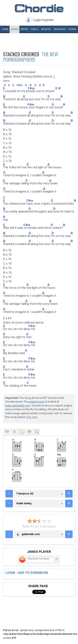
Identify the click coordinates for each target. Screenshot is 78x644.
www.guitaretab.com (18, 406)
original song (36, 402)
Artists (24, 29)
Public (35, 29)
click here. (32, 417)
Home (5, 29)
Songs (15, 29)
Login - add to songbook (27, 573)
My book (46, 29)
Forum (72, 29)
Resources (60, 29)
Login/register (43, 20)
